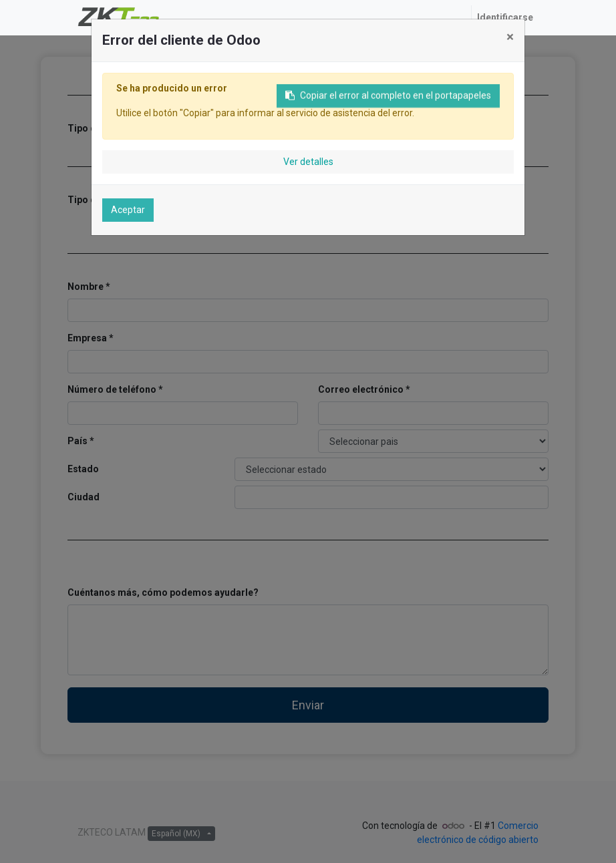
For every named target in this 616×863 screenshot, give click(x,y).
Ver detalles (308, 162)
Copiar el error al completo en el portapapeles (388, 100)
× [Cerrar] (510, 37)
